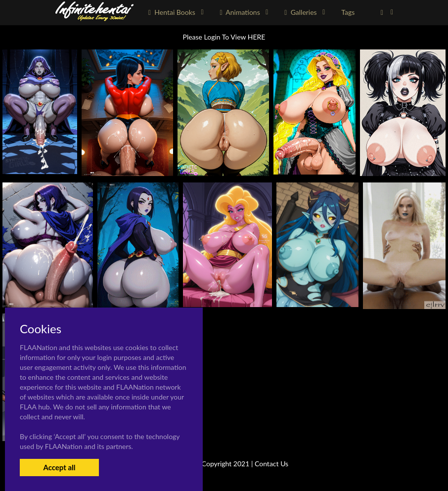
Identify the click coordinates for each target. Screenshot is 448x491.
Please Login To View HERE (224, 37)
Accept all (59, 467)
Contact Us (271, 464)
